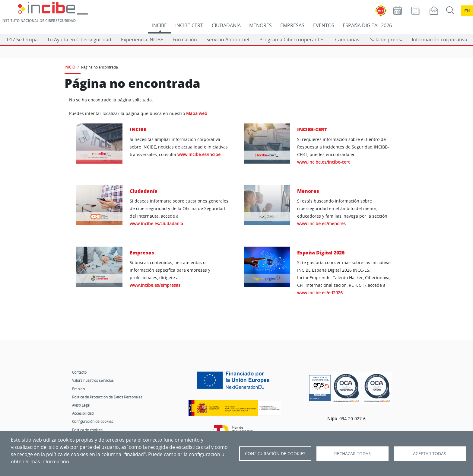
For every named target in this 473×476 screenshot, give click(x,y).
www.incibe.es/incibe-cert (323, 162)
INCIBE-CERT (189, 25)
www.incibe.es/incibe (199, 154)
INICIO (70, 67)
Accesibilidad (83, 413)
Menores (308, 191)
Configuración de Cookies (275, 454)
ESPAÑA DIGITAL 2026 (367, 25)
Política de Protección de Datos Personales (107, 397)
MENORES (260, 25)
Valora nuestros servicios (93, 380)
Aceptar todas (430, 454)
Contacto (79, 372)
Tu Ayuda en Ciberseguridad (79, 40)
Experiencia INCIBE (142, 40)
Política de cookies (87, 430)
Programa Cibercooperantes (292, 40)
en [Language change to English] (467, 11)
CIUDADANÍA (226, 25)
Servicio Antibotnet (228, 40)
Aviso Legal (81, 405)
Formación (185, 40)
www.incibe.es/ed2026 (320, 293)
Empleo (78, 389)
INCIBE (159, 25)
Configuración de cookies (93, 421)
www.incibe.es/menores (321, 224)
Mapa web (197, 113)
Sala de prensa (387, 40)
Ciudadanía (144, 191)
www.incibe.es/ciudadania (156, 224)
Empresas (142, 252)
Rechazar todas (352, 454)
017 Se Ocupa (22, 40)
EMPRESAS (292, 25)
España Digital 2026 (321, 252)
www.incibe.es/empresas (155, 285)
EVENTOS (324, 25)
